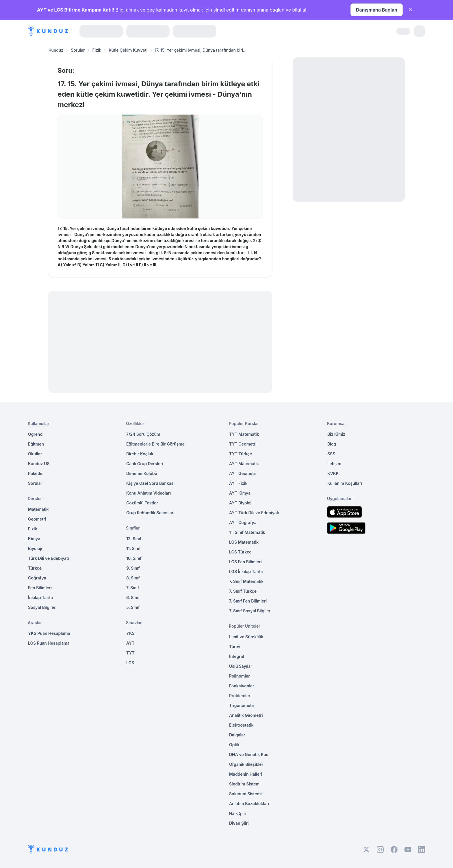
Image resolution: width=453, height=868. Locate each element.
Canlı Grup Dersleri (145, 464)
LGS (130, 663)
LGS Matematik (244, 542)
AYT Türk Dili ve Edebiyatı (254, 513)
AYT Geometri (243, 473)
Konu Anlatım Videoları (148, 493)
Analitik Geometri (246, 715)
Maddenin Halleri (246, 774)
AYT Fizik (238, 483)
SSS (331, 454)
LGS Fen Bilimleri (245, 562)
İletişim (334, 464)
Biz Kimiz (336, 434)
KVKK (333, 473)
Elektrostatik (241, 725)
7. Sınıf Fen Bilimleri (248, 601)
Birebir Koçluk (140, 454)
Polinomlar (240, 676)
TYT (130, 653)
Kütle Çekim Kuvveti (128, 50)
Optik (234, 745)
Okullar (35, 454)
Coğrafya (37, 578)
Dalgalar (237, 735)
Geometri (37, 519)
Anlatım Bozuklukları (249, 804)
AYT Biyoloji (241, 503)
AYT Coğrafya (243, 522)
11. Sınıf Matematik (247, 532)
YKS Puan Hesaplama (49, 633)
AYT (130, 643)
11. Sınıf (133, 548)
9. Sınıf (133, 568)
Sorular (78, 50)
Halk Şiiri (238, 813)
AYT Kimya (240, 493)
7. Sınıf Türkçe (243, 591)
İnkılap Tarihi (40, 597)
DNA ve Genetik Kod (249, 754)
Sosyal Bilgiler (42, 607)
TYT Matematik (244, 434)
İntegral (236, 656)
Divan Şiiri (239, 823)
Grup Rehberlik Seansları (150, 513)
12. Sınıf (134, 539)
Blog (332, 444)
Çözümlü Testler (142, 503)
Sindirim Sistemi (245, 784)
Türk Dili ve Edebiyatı (48, 558)
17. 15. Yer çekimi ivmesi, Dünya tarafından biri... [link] (201, 50)
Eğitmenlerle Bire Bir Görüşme (155, 444)
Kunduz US (39, 464)
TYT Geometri (243, 444)
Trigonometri (242, 705)
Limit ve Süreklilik (246, 637)
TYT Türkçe (241, 454)
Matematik (38, 509)
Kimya (34, 539)
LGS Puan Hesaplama (49, 643)
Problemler (240, 696)
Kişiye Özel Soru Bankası (150, 483)
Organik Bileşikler (246, 764)
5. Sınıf (133, 607)
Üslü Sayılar (241, 666)
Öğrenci (36, 434)
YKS (130, 633)
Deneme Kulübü (142, 473)
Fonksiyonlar (242, 686)
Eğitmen (36, 444)
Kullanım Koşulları (345, 483)
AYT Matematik (244, 464)
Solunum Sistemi (245, 794)
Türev (235, 647)
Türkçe (35, 568)
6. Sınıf (133, 597)
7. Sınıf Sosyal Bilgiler (250, 611)
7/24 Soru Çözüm (143, 434)
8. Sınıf (133, 578)
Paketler (36, 473)
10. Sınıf (134, 558)
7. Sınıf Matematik (246, 581)
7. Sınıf (133, 588)
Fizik (97, 50)
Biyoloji (35, 548)
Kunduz (56, 50)
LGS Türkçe (240, 552)
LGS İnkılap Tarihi (246, 572)
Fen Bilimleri (40, 588)
